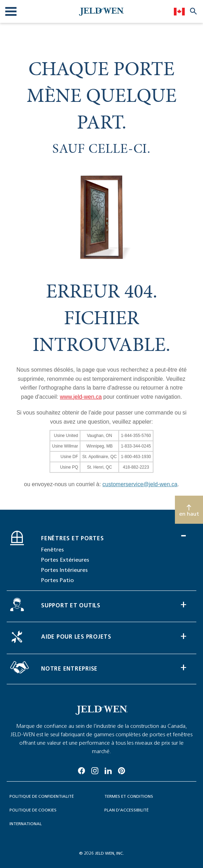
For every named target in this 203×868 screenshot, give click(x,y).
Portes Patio (57, 580)
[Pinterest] (122, 770)
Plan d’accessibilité (126, 810)
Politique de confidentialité (42, 796)
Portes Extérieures (65, 560)
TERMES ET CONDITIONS (129, 796)
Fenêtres (53, 550)
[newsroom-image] (101, 710)
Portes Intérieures (64, 570)
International (26, 824)
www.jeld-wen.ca (81, 397)
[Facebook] (81, 770)
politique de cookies (33, 810)
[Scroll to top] (189, 510)
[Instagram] (95, 770)
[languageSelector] (179, 11)
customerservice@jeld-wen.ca (140, 484)
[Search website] (193, 11)
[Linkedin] (108, 770)
